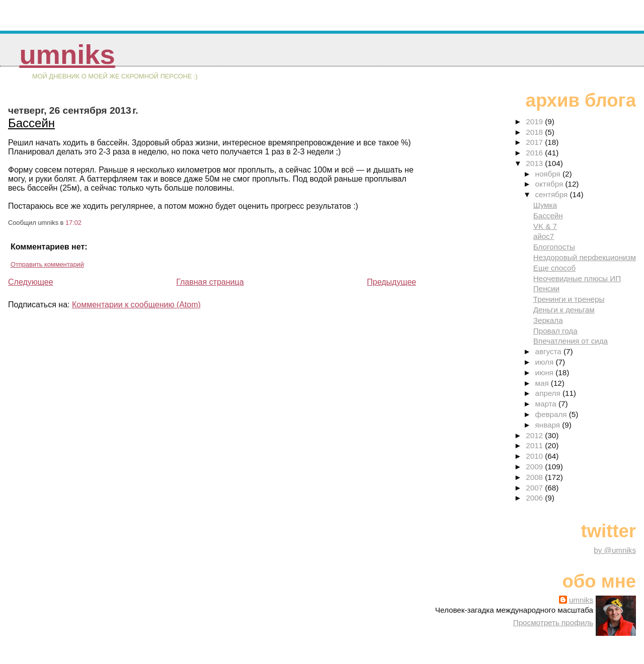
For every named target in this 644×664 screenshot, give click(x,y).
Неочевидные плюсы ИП (577, 278)
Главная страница (210, 282)
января (549, 425)
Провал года (555, 331)
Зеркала (548, 320)
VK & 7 (545, 226)
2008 (535, 477)
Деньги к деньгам (564, 310)
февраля (552, 414)
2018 (535, 132)
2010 (535, 456)
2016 (535, 153)
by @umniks (615, 550)
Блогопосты (554, 247)
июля (546, 362)
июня (546, 372)
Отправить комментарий (47, 264)
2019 (535, 121)
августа (550, 351)
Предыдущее (391, 282)
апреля (549, 393)
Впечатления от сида (571, 341)
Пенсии (546, 288)
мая (543, 383)
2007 (535, 488)
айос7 (544, 236)
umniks (67, 55)
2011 (535, 445)
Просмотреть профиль (553, 622)
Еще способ (554, 268)
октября (550, 184)
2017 (535, 142)
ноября (549, 174)
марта (547, 404)
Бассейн (31, 123)
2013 (535, 163)
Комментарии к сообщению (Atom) (136, 305)
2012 (535, 435)
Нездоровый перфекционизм (585, 257)
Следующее (31, 282)
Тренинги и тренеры (569, 299)
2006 (535, 498)
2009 (535, 467)
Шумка (545, 205)
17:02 (73, 223)
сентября (553, 194)
